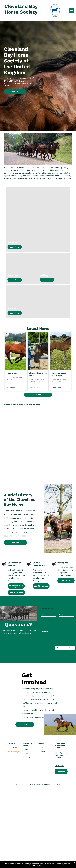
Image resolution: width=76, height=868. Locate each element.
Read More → (12, 388)
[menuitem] (31, 749)
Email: (62, 615)
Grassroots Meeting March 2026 (60, 374)
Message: (45, 631)
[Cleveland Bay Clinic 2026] (38, 351)
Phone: (44, 623)
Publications (12, 373)
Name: (43, 615)
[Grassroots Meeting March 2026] (61, 351)
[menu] (72, 11)
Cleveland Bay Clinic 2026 (38, 374)
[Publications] (15, 351)
